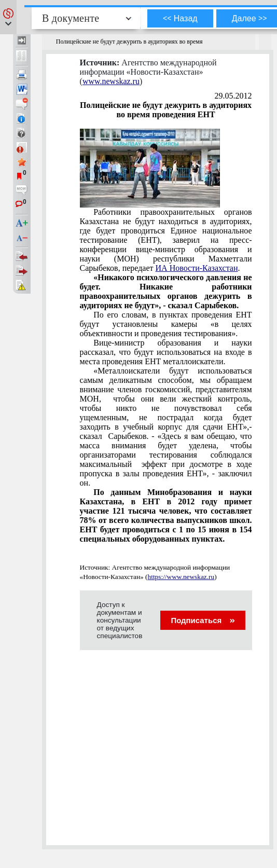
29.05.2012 (233, 96)
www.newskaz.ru (111, 81)
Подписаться (203, 620)
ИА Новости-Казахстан (197, 268)
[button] (8, 17)
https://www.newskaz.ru (181, 577)
